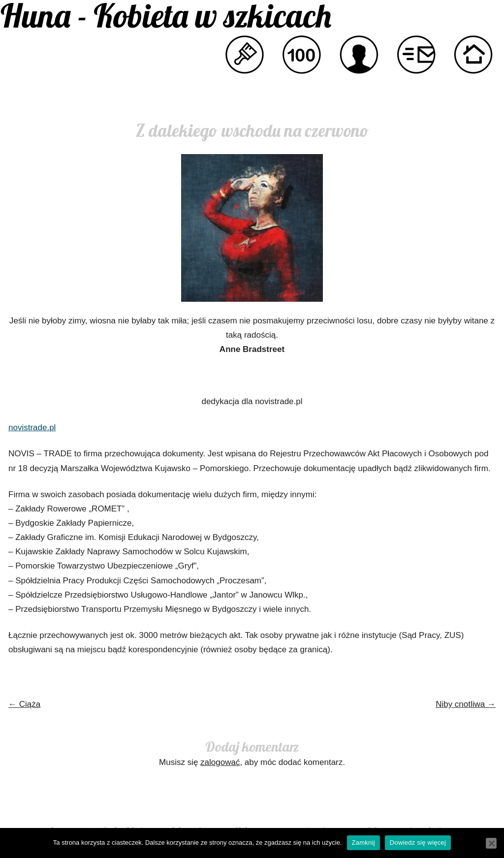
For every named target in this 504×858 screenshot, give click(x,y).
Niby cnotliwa (466, 704)
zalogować (220, 762)
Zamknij (363, 842)
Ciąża (24, 704)
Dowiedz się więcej (418, 842)
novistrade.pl (32, 428)
